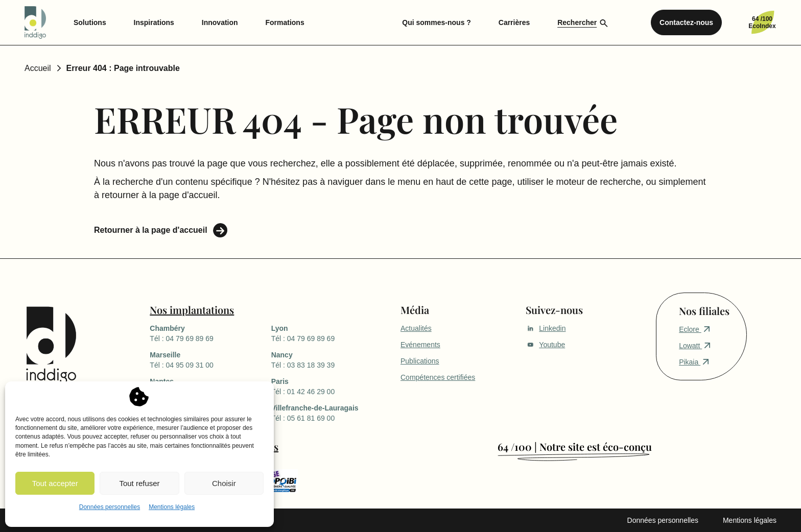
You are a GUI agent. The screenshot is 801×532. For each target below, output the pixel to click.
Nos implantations (192, 310)
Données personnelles (110, 507)
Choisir (224, 483)
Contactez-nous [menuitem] (686, 22)
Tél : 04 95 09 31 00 (210, 359)
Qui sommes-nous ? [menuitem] (437, 22)
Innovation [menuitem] (220, 22)
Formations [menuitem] (285, 22)
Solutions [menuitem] (90, 22)
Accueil (38, 68)
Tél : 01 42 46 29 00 (332, 386)
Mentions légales (172, 507)
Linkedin (546, 328)
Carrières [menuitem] (514, 22)
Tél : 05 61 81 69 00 (332, 413)
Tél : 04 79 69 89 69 (210, 333)
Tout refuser (139, 483)
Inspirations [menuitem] (154, 22)
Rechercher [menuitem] (577, 22)
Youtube (545, 345)
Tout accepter (55, 483)
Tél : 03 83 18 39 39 (332, 359)
